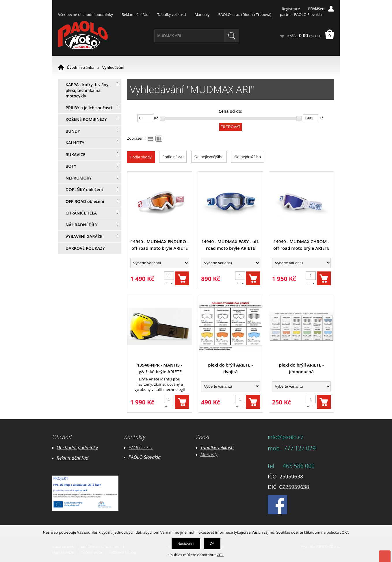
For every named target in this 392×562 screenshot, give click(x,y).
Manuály (202, 14)
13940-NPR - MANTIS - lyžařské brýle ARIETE (159, 368)
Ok (212, 544)
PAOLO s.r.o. (141, 448)
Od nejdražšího (248, 157)
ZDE (220, 555)
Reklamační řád (135, 14)
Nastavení (186, 544)
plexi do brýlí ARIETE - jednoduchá (301, 368)
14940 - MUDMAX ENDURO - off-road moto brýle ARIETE (160, 245)
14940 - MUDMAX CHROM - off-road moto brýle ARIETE (301, 245)
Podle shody (141, 157)
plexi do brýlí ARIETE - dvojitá (230, 368)
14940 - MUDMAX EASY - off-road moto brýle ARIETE (230, 245)
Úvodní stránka (81, 67)
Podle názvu (173, 157)
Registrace (291, 9)
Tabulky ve (211, 448)
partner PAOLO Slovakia (301, 14)
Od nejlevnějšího (209, 157)
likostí (228, 448)
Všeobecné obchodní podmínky (86, 14)
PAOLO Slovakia (145, 457)
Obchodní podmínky (77, 448)
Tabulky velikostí (171, 14)
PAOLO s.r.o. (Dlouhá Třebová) (245, 14)
